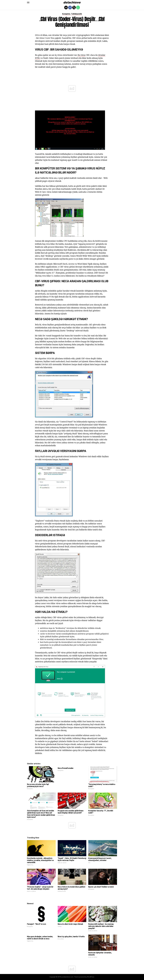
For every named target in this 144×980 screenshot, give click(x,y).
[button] (28, 3)
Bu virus (81, 55)
